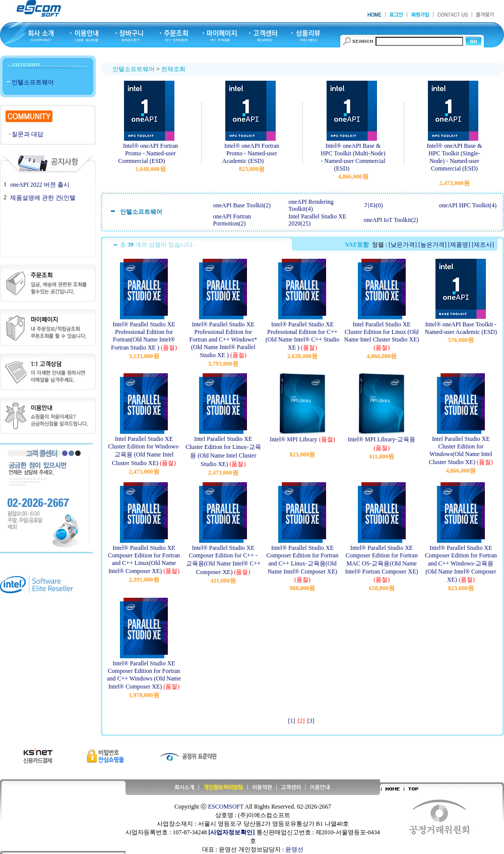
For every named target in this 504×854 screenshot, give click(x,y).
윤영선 (294, 849)
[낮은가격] (403, 245)
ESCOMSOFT (226, 807)
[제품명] (459, 245)
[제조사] (483, 245)
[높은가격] (432, 245)
